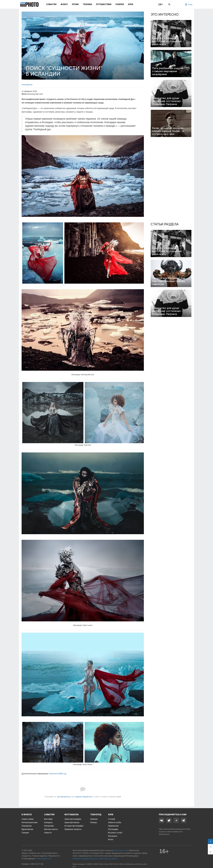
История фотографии (74, 826)
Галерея (120, 4)
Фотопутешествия (29, 822)
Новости (48, 833)
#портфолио (27, 85)
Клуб (131, 4)
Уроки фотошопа (72, 822)
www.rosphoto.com (175, 832)
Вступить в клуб (115, 833)
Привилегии (113, 826)
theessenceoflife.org (58, 774)
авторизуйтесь (64, 797)
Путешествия (104, 4)
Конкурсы (48, 822)
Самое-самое (28, 819)
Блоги (111, 839)
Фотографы (113, 829)
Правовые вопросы (73, 829)
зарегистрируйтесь (84, 797)
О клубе (112, 819)
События (51, 4)
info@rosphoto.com (43, 859)
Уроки (75, 4)
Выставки (48, 819)
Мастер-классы (51, 829)
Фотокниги (113, 836)
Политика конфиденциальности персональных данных (95, 859)
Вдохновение (27, 829)
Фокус (64, 4)
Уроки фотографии (73, 819)
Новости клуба (115, 822)
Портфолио (27, 826)
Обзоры (94, 822)
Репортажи (49, 826)
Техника (87, 4)
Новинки (94, 819)
